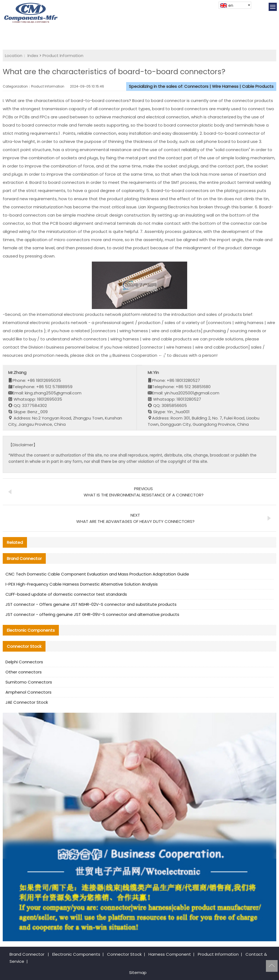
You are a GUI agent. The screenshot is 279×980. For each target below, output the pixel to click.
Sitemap (138, 972)
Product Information (63, 56)
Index (33, 56)
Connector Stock (124, 954)
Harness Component (170, 954)
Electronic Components (76, 954)
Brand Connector (27, 954)
